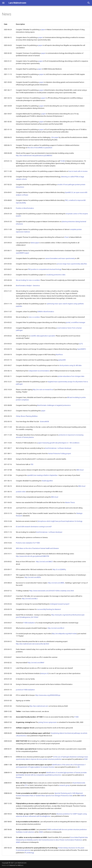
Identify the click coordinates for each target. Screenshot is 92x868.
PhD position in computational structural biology (45, 269)
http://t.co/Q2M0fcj (59, 569)
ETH (26, 785)
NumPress (59, 355)
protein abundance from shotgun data (71, 376)
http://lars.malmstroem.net (39, 706)
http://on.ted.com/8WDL (56, 583)
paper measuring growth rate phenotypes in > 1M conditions (59, 443)
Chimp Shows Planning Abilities (27, 416)
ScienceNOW (44, 422)
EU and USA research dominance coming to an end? (34, 527)
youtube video (21, 492)
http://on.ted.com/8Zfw (33, 577)
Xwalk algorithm (47, 481)
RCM (86, 759)
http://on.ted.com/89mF (36, 663)
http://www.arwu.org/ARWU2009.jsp (48, 695)
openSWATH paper (22, 253)
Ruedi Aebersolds (79, 783)
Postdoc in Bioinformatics (25, 208)
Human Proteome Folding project (59, 454)
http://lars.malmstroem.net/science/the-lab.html (32, 644)
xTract (66, 237)
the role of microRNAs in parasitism (40, 148)
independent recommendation (39, 371)
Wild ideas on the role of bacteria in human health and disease (37, 548)
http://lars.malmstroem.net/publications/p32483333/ (34, 156)
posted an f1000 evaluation (25, 690)
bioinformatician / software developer (58, 448)
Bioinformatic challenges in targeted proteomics (54, 405)
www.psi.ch (44, 673)
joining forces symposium (47, 722)
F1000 (76, 717)
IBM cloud (80, 470)
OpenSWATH (82, 349)
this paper (55, 137)
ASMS (82, 796)
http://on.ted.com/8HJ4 (56, 628)
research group (64, 785)
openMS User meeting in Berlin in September (42, 475)
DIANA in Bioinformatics (46, 312)
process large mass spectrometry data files (72, 264)
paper (43, 30)
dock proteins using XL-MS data (70, 365)
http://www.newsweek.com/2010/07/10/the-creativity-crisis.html (52, 591)
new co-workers (34, 317)
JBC (79, 767)
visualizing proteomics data (56, 275)
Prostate (19, 777)
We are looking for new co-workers (28, 280)
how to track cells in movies (78, 171)
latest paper (35, 243)
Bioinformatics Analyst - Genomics (28, 286)
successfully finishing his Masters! (49, 609)
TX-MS (62, 161)
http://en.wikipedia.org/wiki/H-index (64, 634)
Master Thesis (70, 502)
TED (32, 464)
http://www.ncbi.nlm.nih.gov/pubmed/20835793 (32, 556)
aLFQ (81, 344)
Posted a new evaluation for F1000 (28, 543)
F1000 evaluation (29, 623)
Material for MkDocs (16, 865)
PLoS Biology (29, 853)
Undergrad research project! (60, 604)
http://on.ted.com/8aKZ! (44, 562)
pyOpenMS (62, 360)
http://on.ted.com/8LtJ (30, 599)
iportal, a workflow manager (76, 322)
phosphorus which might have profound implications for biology (60, 521)
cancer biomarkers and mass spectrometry (60, 258)
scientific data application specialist (43, 336)
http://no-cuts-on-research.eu (43, 390)
